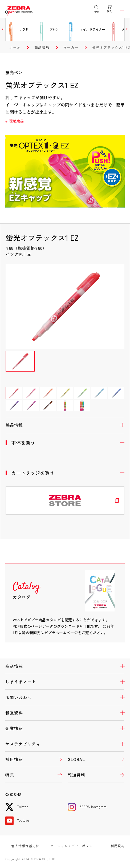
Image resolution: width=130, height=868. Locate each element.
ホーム (15, 47)
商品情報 (42, 47)
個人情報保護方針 (25, 846)
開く (65, 425)
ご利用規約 (116, 846)
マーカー (71, 47)
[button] (3, 29)
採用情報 (14, 759)
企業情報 (14, 728)
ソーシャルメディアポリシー (73, 846)
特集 (10, 775)
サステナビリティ (23, 744)
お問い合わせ (19, 697)
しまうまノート (21, 682)
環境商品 (17, 121)
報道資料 (14, 713)
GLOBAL (76, 759)
